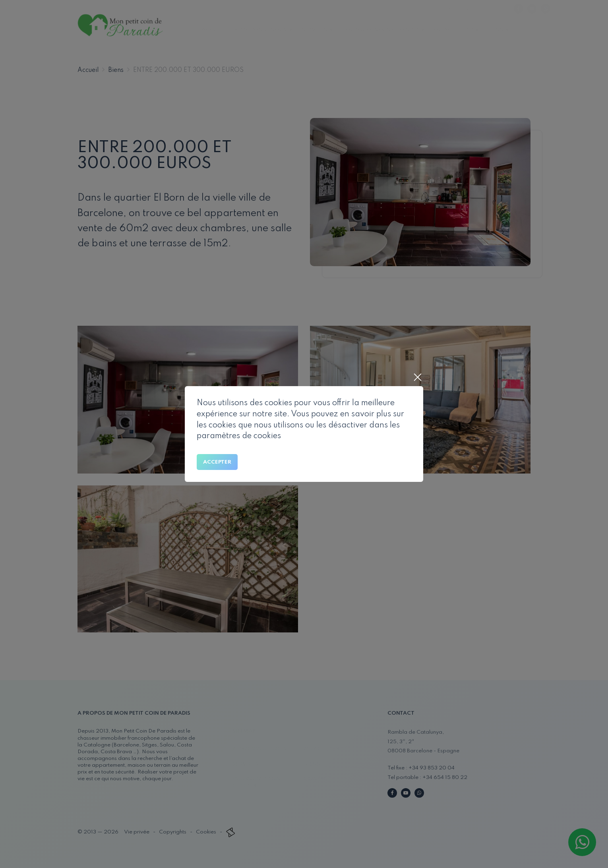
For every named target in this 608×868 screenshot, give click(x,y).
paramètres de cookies (239, 436)
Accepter (217, 462)
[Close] (417, 378)
